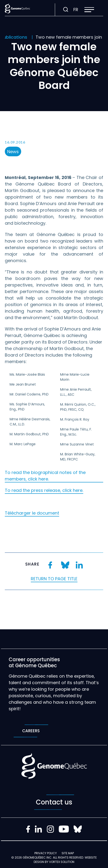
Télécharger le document (32, 513)
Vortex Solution (62, 862)
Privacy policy (46, 853)
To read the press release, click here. (44, 490)
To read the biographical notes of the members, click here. (45, 476)
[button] (89, 10)
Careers (31, 731)
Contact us (54, 802)
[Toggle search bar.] (66, 10)
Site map (68, 853)
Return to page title (54, 579)
